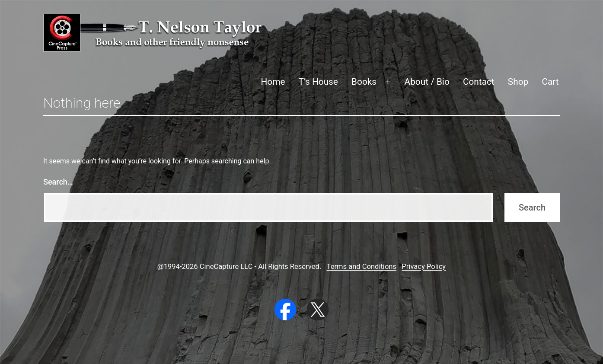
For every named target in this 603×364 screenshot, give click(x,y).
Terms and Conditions (362, 267)
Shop (518, 82)
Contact (479, 82)
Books (364, 82)
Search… (58, 182)
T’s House (318, 82)
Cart (550, 82)
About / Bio (427, 82)
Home (273, 82)
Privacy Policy (424, 267)
